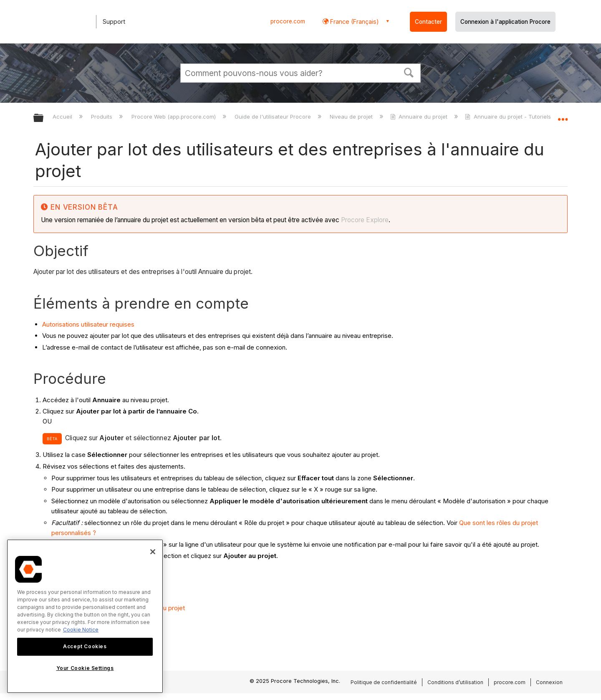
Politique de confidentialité (384, 682)
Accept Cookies (85, 646)
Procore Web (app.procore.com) (174, 117)
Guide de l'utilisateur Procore (274, 117)
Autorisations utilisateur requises (88, 324)
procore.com (288, 21)
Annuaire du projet (420, 117)
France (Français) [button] (354, 22)
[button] (409, 72)
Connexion (549, 682)
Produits (102, 117)
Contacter (428, 22)
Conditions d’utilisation (455, 682)
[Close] (153, 552)
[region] (85, 616)
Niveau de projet (352, 117)
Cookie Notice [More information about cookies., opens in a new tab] (81, 630)
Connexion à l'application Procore (505, 22)
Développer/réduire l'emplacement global (563, 116)
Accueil (63, 117)
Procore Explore (364, 220)
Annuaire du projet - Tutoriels (509, 117)
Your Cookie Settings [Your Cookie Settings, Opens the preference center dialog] (85, 668)
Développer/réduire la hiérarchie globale (44, 118)
